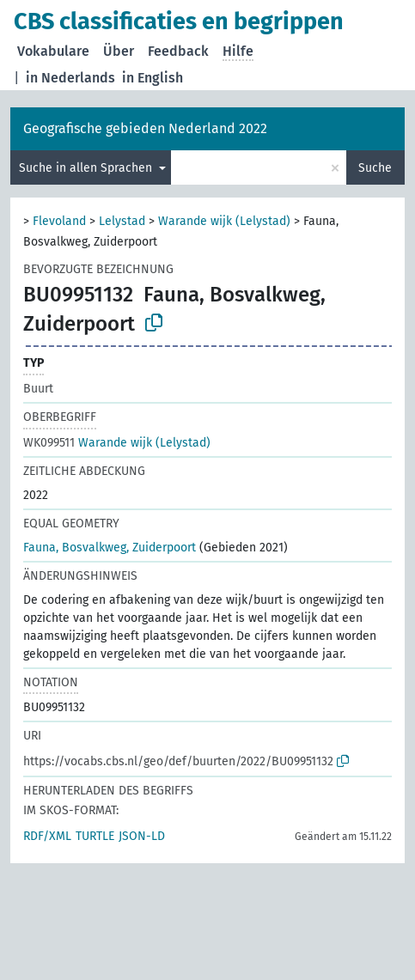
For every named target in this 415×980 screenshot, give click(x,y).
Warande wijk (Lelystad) (224, 221)
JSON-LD (142, 836)
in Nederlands (70, 78)
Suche (375, 168)
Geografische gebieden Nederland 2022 (145, 128)
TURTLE (95, 836)
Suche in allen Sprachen (87, 168)
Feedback (178, 51)
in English (153, 78)
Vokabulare (53, 51)
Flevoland (59, 221)
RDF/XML (47, 836)
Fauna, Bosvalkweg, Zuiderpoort (110, 548)
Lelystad (122, 221)
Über (119, 51)
